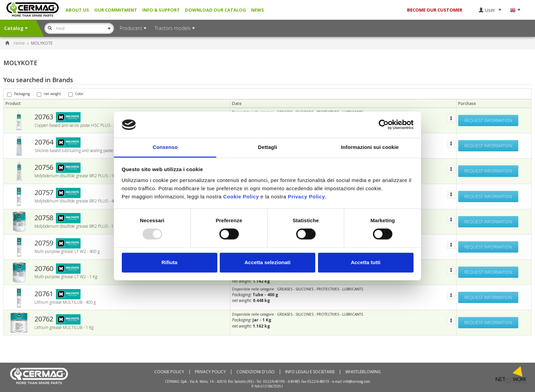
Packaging (18, 94)
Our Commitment (116, 10)
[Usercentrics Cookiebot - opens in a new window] (384, 125)
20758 (44, 218)
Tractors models (175, 28)
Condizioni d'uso (256, 372)
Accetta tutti (366, 262)
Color (76, 94)
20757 (44, 193)
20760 (44, 269)
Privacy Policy (210, 372)
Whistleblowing (363, 372)
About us (77, 10)
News (258, 10)
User (490, 10)
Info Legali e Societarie (310, 372)
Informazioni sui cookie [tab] (370, 147)
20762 (44, 319)
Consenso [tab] (165, 147)
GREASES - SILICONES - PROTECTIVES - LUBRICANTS (320, 289)
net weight (49, 94)
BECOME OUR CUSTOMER (435, 10)
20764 (44, 142)
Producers (133, 28)
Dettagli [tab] (267, 147)
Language (515, 10)
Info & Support (161, 10)
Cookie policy (169, 372)
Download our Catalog (215, 10)
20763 (44, 117)
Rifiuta (169, 262)
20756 (44, 167)
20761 (44, 294)
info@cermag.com (357, 381)
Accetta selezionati (267, 262)
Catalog (16, 28)
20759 (44, 243)
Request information (488, 120)
